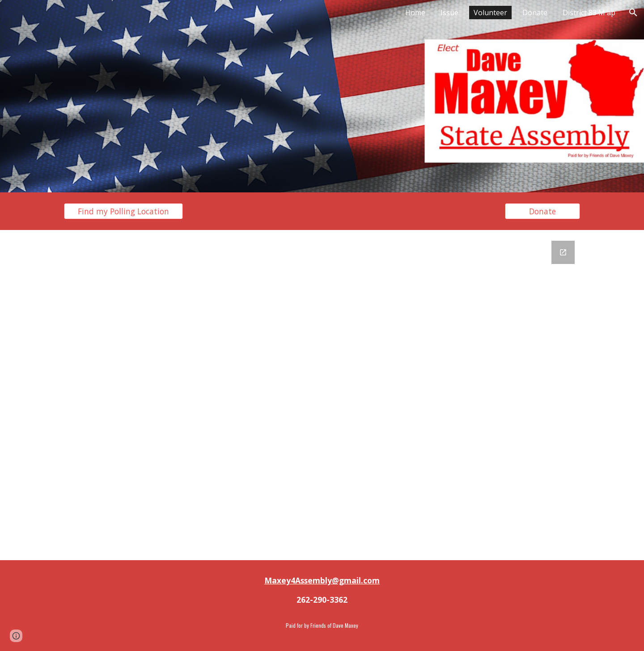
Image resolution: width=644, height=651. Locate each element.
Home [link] (415, 13)
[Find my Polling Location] (123, 211)
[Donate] (542, 211)
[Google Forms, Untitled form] (322, 395)
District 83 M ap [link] (589, 13)
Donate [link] (535, 13)
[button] (633, 13)
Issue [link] (449, 13)
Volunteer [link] (490, 13)
